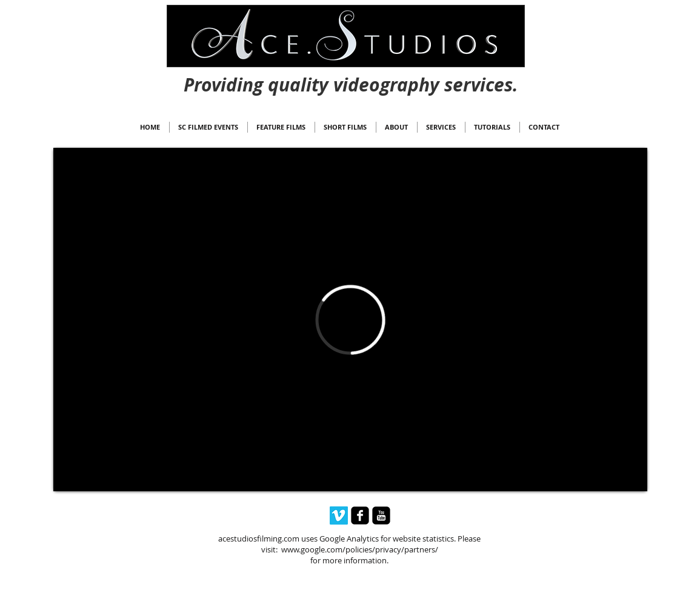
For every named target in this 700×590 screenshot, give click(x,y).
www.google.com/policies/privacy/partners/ (360, 549)
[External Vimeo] (350, 320)
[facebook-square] (360, 515)
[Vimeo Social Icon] (339, 515)
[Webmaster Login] (351, 73)
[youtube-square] (381, 515)
